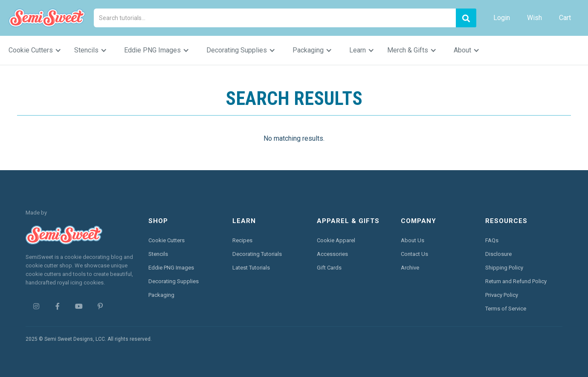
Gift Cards (329, 268)
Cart (565, 18)
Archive (410, 268)
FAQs (492, 240)
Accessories (332, 254)
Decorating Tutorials (257, 254)
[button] (39, 50)
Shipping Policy (504, 268)
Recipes (242, 240)
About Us (413, 240)
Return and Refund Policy (516, 281)
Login (502, 18)
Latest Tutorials (251, 268)
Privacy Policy (502, 295)
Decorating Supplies (174, 281)
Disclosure (498, 254)
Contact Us (414, 254)
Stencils (158, 254)
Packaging (161, 295)
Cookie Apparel (336, 240)
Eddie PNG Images (171, 268)
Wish (534, 18)
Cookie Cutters (167, 240)
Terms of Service (506, 309)
